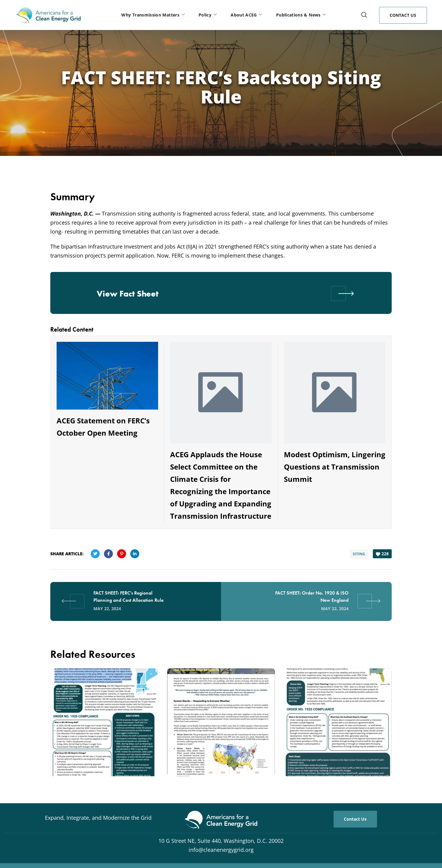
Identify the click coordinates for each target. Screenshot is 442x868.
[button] (364, 15)
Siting (358, 553)
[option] (104, 726)
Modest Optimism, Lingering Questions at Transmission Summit (335, 467)
